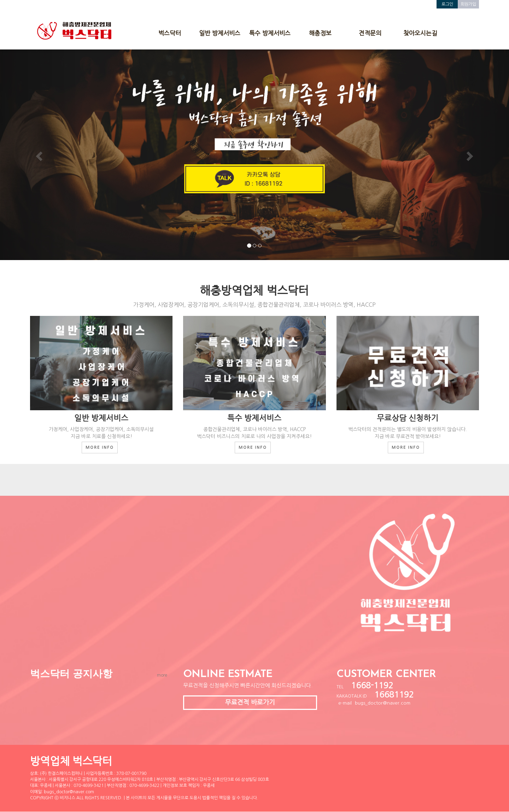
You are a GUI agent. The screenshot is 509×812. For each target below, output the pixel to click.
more (162, 675)
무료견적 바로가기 (250, 702)
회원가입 (468, 4)
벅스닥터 (170, 33)
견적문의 (370, 33)
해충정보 (320, 33)
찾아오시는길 (420, 33)
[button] (38, 154)
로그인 (447, 4)
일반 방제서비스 (220, 33)
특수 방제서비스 (270, 33)
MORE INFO (100, 448)
